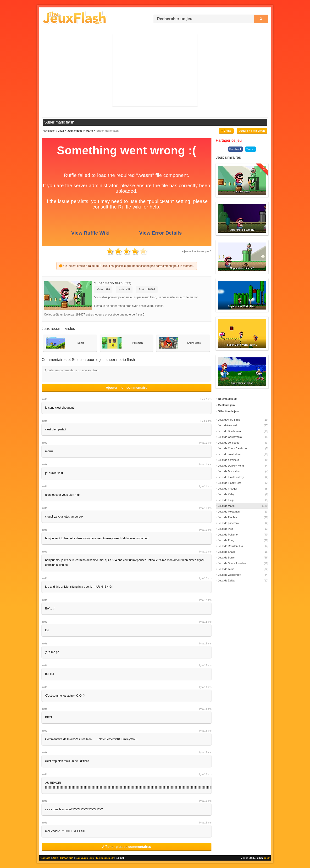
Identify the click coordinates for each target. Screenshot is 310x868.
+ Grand (226, 131)
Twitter (251, 149)
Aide (55, 858)
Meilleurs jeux (105, 858)
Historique (67, 858)
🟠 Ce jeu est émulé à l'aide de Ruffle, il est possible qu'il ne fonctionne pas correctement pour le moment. (127, 266)
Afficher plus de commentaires (127, 847)
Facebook (235, 149)
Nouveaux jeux (85, 858)
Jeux (267, 858)
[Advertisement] (155, 70)
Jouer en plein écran (252, 131)
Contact (45, 858)
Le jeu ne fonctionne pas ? (196, 251)
